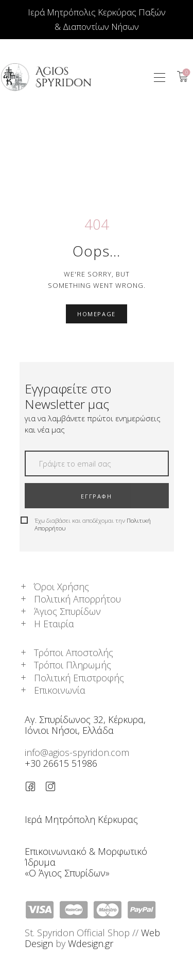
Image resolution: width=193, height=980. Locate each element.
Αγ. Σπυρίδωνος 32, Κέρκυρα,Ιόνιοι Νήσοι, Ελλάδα (85, 725)
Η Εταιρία (54, 624)
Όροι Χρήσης (62, 587)
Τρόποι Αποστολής (74, 652)
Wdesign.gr (91, 943)
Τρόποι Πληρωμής (73, 665)
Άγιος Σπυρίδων (67, 611)
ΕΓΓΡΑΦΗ (97, 496)
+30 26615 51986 (61, 763)
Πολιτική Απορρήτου (77, 599)
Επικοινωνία (60, 690)
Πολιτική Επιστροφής (79, 678)
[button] (160, 77)
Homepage (97, 314)
